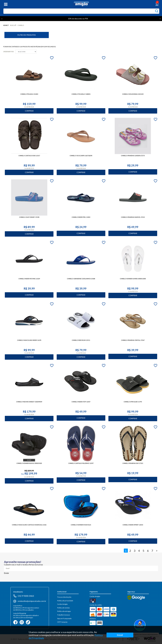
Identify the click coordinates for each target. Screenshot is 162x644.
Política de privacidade (65, 601)
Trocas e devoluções (64, 597)
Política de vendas (63, 608)
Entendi (120, 635)
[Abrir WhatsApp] (140, 626)
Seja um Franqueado (64, 618)
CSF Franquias (62, 622)
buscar (157, 11)
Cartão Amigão (62, 604)
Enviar (6, 573)
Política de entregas (64, 611)
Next (160, 19)
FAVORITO (52, 58)
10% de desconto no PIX (81, 19)
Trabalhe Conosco (64, 615)
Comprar (29, 111)
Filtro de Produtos (27, 35)
